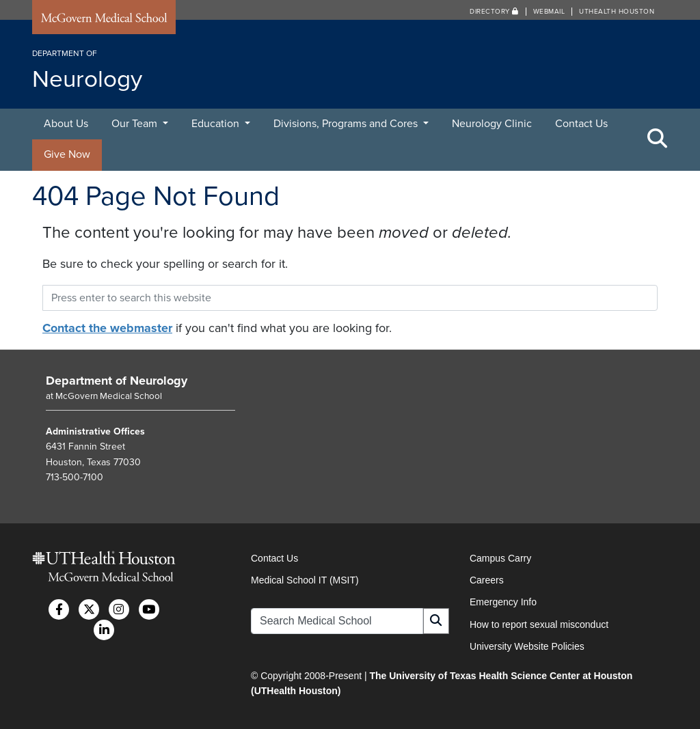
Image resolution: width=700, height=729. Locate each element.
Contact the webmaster (107, 328)
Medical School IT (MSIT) (305, 580)
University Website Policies (527, 646)
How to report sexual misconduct (539, 624)
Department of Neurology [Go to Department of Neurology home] (117, 381)
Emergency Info (503, 602)
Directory (494, 12)
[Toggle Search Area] (658, 139)
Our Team (136, 124)
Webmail (549, 12)
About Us (66, 124)
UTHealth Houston (617, 12)
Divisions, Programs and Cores (347, 124)
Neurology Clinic (492, 124)
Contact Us (581, 124)
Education (217, 124)
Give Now (67, 154)
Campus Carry (500, 558)
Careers (487, 580)
